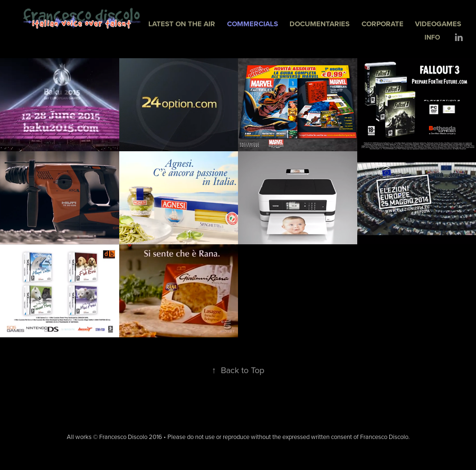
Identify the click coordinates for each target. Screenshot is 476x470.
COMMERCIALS (253, 24)
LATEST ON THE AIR (182, 24)
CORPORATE (383, 24)
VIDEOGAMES (438, 24)
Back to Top (238, 370)
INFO (432, 37)
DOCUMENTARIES (320, 24)
